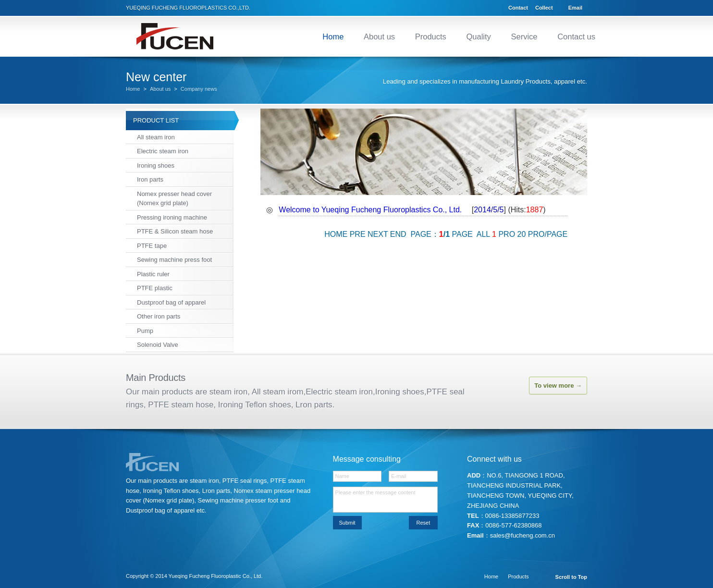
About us (379, 37)
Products (431, 37)
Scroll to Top (571, 577)
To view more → (558, 386)
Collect (544, 8)
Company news (199, 89)
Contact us (576, 37)
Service (524, 37)
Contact (518, 8)
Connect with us (494, 459)
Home (333, 37)
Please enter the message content (386, 500)
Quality (478, 37)
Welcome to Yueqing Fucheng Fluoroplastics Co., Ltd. (370, 210)
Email (575, 8)
